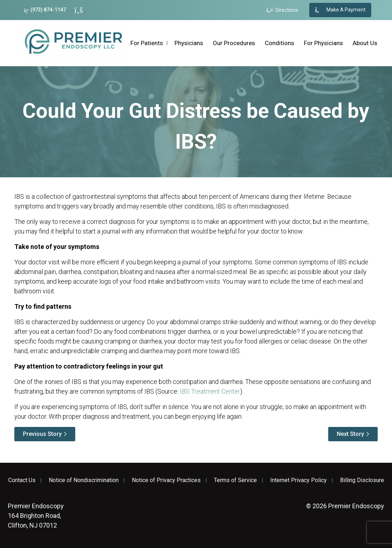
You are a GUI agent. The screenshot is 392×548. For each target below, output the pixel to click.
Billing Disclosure (362, 480)
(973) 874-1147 (45, 10)
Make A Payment (340, 10)
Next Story (350, 434)
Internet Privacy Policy (298, 480)
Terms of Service (235, 480)
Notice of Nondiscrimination (84, 480)
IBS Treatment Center (210, 391)
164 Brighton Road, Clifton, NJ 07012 (36, 516)
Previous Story (42, 434)
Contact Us (22, 480)
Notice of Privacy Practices (166, 480)
